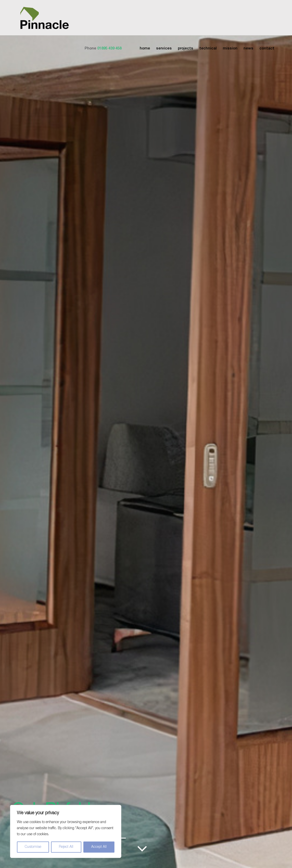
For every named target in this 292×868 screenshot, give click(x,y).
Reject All (66, 847)
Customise (33, 847)
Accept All (99, 847)
